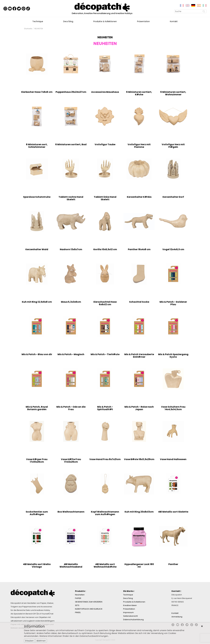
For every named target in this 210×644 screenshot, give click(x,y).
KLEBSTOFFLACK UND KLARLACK (89, 609)
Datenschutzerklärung (133, 620)
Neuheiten (80, 595)
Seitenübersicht (130, 616)
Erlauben (29, 641)
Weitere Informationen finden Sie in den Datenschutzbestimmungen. (74, 636)
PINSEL (78, 612)
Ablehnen (41, 641)
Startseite (28, 29)
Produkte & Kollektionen (105, 21)
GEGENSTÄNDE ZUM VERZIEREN (89, 602)
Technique (38, 21)
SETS (77, 605)
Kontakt (174, 21)
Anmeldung (177, 617)
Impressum (128, 612)
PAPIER (78, 598)
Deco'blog (68, 21)
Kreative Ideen (130, 605)
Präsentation (143, 21)
